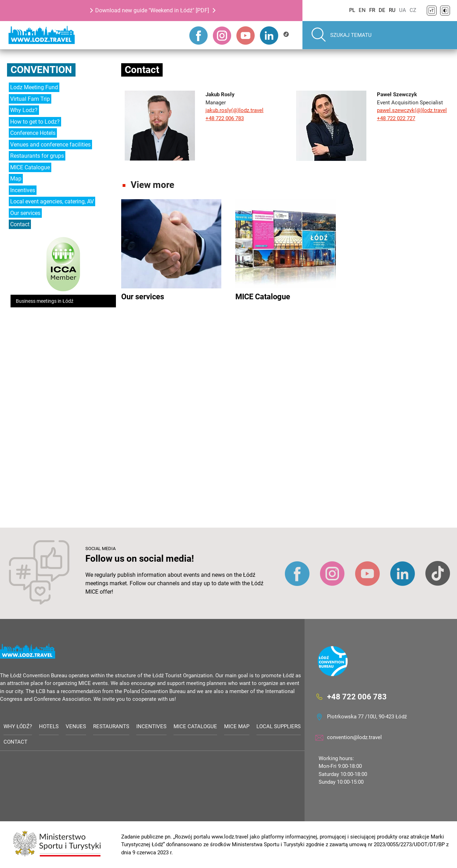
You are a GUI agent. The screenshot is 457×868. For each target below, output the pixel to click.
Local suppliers (279, 726)
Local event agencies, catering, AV (52, 201)
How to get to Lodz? (35, 122)
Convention (41, 70)
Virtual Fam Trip (30, 99)
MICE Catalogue (30, 167)
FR (372, 10)
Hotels (49, 726)
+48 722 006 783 (225, 118)
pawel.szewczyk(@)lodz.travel (412, 110)
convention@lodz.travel (354, 737)
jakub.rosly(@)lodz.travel (234, 110)
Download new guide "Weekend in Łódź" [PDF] (152, 10)
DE (382, 10)
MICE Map (237, 726)
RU (392, 10)
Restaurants (111, 726)
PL (352, 10)
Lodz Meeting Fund (34, 87)
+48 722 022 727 (396, 118)
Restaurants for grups (37, 156)
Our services (25, 213)
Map (16, 179)
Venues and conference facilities (50, 145)
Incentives (23, 190)
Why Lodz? (24, 110)
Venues (76, 726)
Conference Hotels (33, 133)
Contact (20, 224)
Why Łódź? (18, 726)
